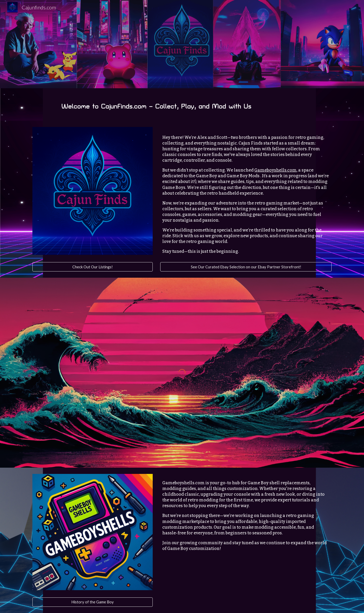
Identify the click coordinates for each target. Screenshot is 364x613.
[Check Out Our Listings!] (93, 267)
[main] (156, 104)
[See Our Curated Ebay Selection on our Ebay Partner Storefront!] (246, 267)
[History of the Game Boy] (93, 602)
